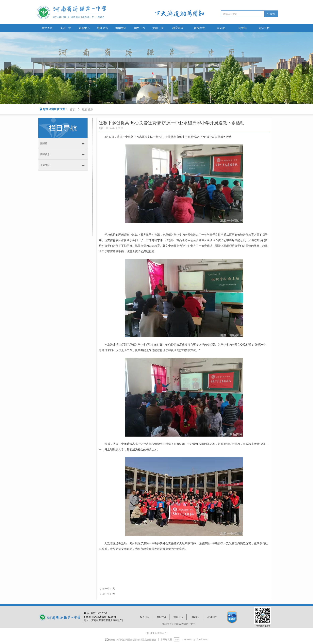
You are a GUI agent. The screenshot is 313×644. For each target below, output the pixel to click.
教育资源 (178, 28)
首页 (73, 109)
